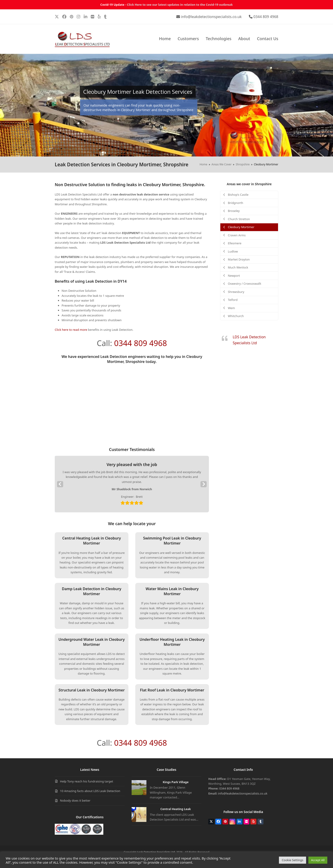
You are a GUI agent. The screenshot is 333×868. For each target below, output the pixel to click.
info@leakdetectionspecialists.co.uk (211, 17)
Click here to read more (71, 330)
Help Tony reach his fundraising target (87, 781)
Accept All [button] (318, 860)
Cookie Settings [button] (292, 860)
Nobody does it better (75, 800)
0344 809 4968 (266, 17)
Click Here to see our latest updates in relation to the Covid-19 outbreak (180, 5)
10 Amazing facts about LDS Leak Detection (90, 791)
